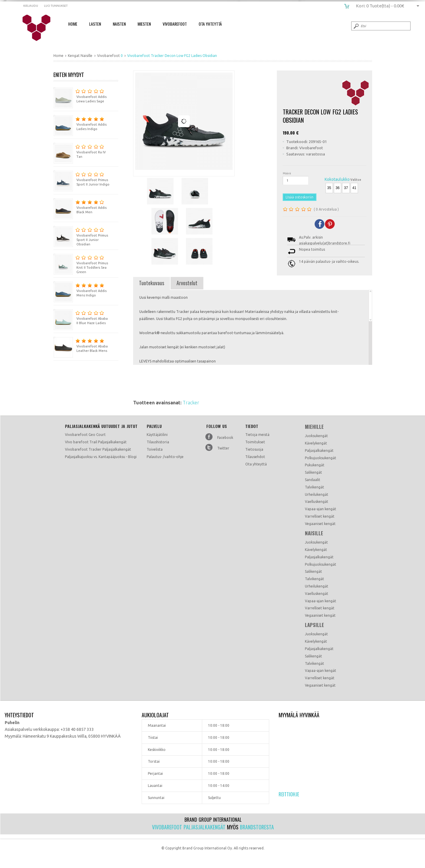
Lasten (95, 24)
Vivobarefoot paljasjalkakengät (189, 827)
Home (73, 24)
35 (329, 188)
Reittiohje (289, 794)
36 (337, 188)
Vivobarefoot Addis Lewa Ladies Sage (80, 95)
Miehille (314, 427)
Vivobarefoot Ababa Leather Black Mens (81, 345)
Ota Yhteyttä (210, 24)
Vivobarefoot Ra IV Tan (80, 151)
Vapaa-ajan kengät (321, 509)
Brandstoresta (257, 827)
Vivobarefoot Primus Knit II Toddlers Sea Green (81, 264)
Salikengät (313, 472)
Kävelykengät (316, 443)
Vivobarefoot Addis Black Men (80, 206)
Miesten (144, 24)
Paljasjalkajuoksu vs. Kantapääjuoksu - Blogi (101, 457)
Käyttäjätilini (157, 435)
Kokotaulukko (337, 179)
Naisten (119, 24)
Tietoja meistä (257, 435)
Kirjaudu (31, 6)
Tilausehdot (255, 457)
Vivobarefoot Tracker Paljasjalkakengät (98, 449)
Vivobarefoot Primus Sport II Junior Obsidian (81, 236)
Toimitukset (255, 442)
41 (354, 188)
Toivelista (155, 449)
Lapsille (314, 625)
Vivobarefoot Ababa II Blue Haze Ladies (81, 317)
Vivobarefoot (175, 24)
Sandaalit (313, 480)
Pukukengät (315, 465)
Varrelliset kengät (320, 516)
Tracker (191, 403)
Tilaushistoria (158, 442)
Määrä (287, 173)
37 (346, 188)
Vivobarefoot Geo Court (85, 435)
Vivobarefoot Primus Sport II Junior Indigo (81, 178)
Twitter (223, 448)
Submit (356, 26)
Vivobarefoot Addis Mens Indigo (80, 289)
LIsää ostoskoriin (300, 197)
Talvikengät (314, 487)
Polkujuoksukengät (321, 458)
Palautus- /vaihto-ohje (165, 457)
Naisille (314, 533)
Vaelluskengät (317, 502)
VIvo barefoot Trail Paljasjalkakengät (96, 442)
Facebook (225, 438)
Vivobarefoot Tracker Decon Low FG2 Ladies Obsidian (40, 28)
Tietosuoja (254, 449)
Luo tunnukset (56, 6)
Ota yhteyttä (256, 464)
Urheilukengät (317, 494)
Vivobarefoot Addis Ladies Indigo (80, 123)
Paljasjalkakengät (319, 451)
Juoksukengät (316, 436)
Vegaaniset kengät (320, 524)
